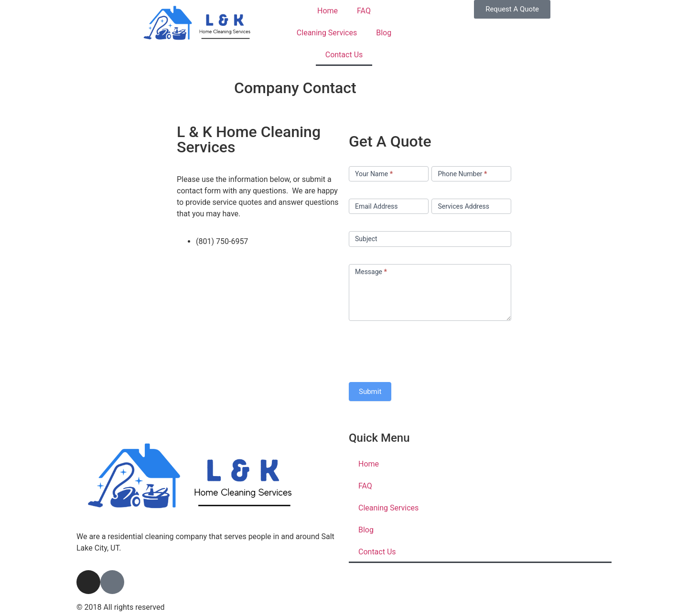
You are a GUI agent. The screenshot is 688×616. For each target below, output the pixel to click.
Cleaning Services (327, 33)
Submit (370, 392)
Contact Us (344, 55)
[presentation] (421, 349)
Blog (384, 33)
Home (328, 11)
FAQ (364, 11)
